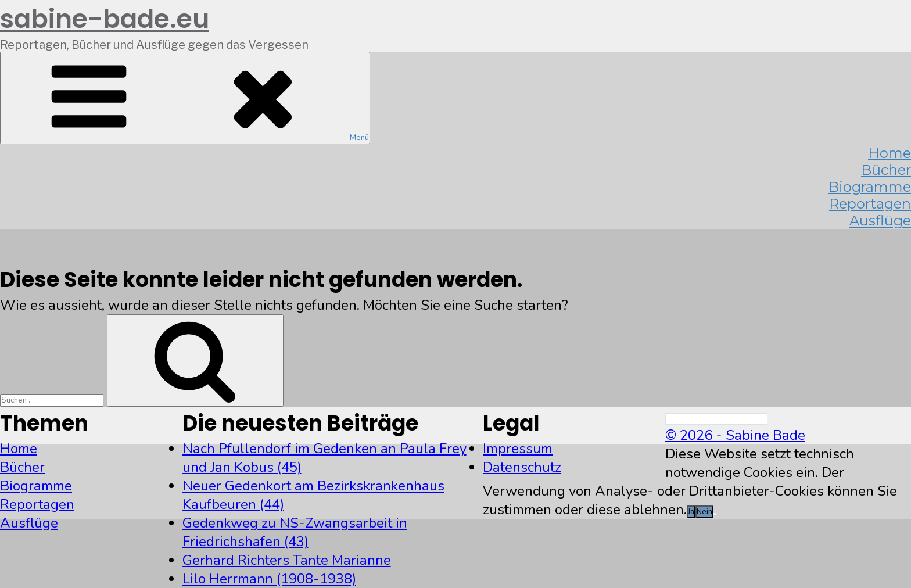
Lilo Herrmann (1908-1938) (269, 579)
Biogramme (36, 486)
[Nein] (715, 514)
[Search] (716, 419)
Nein (704, 512)
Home (19, 449)
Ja (691, 512)
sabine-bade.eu (105, 19)
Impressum (518, 449)
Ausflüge (880, 220)
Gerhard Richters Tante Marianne (287, 560)
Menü (185, 98)
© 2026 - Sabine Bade (735, 435)
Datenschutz (522, 467)
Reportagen (37, 504)
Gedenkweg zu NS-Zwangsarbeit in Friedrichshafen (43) (295, 532)
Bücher (22, 467)
